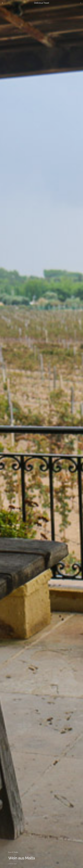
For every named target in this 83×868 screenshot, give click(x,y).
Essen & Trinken (13, 852)
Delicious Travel (42, 3)
